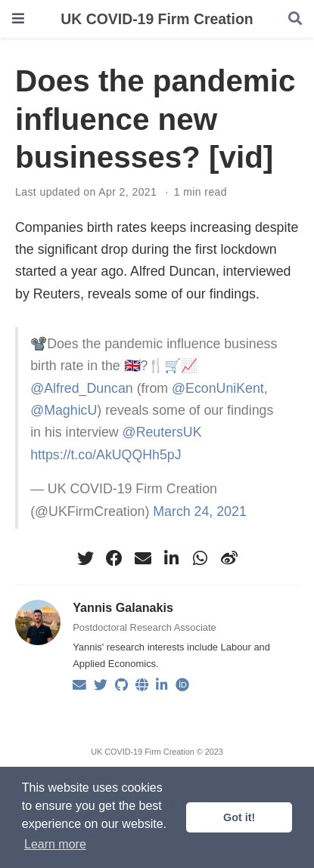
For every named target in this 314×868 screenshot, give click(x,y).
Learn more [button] (55, 844)
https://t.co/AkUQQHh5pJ (106, 455)
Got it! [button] (239, 817)
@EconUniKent (218, 388)
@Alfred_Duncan (82, 388)
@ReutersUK (162, 432)
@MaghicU (64, 410)
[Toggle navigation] (18, 19)
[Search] (295, 19)
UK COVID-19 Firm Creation (157, 19)
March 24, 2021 (199, 511)
